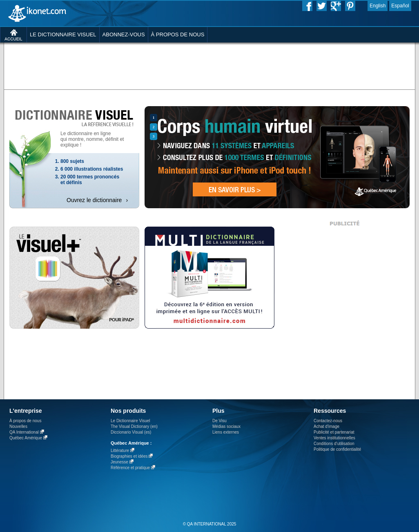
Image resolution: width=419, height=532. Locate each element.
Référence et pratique (130, 468)
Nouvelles (18, 426)
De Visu (220, 421)
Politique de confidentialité (337, 449)
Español (400, 6)
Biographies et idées (129, 456)
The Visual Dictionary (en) (134, 426)
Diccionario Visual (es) (131, 432)
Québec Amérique (26, 438)
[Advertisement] (109, 59)
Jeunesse (119, 462)
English (378, 6)
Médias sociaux (226, 426)
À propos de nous (25, 421)
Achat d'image (327, 426)
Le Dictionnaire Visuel (130, 421)
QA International (24, 432)
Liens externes (226, 432)
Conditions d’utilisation (334, 444)
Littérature (120, 451)
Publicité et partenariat (334, 432)
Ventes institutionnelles (334, 438)
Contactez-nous (328, 421)
